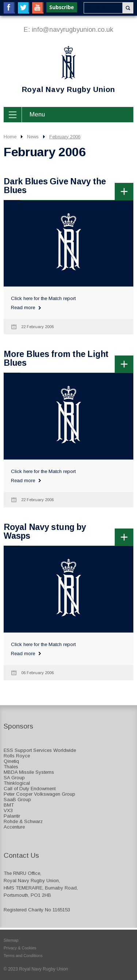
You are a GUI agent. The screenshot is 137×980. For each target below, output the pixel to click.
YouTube (38, 8)
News (33, 137)
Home (10, 137)
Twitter (24, 8)
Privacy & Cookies (20, 948)
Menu (37, 114)
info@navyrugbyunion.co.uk (73, 30)
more (124, 191)
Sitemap (11, 940)
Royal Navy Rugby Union (59, 70)
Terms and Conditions (23, 956)
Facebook (9, 8)
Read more (23, 308)
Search (128, 8)
